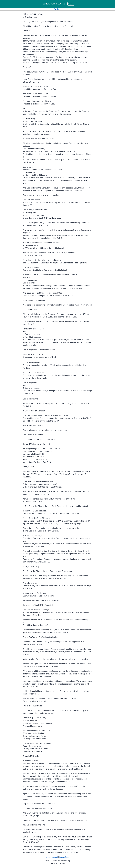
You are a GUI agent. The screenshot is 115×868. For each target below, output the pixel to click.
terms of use (64, 857)
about (48, 857)
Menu (71, 4)
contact (55, 857)
